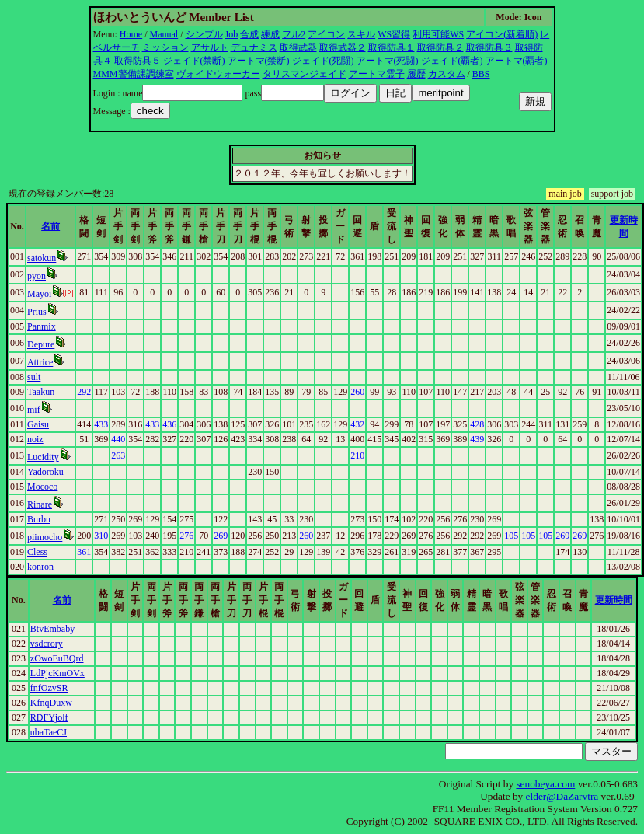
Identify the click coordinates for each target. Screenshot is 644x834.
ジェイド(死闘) (323, 61)
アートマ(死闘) (388, 61)
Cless (37, 552)
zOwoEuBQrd (57, 658)
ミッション (165, 47)
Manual (164, 34)
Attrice (40, 362)
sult (34, 377)
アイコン (326, 34)
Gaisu (38, 424)
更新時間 (614, 600)
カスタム (447, 74)
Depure (41, 344)
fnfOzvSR (49, 688)
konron (40, 567)
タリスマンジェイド (305, 74)
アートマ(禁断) (259, 61)
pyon (37, 276)
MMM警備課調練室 (134, 74)
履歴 (416, 74)
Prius (37, 312)
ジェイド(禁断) (194, 61)
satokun (42, 258)
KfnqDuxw (51, 703)
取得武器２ (343, 47)
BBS (481, 74)
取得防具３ (489, 47)
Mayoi (39, 294)
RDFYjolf (49, 717)
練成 (270, 34)
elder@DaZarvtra (562, 796)
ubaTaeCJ (49, 732)
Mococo (42, 487)
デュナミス (254, 47)
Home (131, 34)
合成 (249, 34)
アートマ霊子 (377, 74)
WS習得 (394, 34)
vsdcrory (47, 644)
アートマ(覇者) (517, 61)
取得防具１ (392, 47)
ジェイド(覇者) (452, 61)
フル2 (294, 34)
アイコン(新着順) (502, 34)
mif (34, 410)
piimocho (45, 537)
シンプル (204, 34)
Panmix (42, 326)
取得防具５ (138, 61)
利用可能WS (438, 34)
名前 (50, 226)
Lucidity (43, 457)
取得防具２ (440, 47)
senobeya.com (545, 784)
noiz (35, 439)
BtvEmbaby (52, 629)
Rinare (40, 504)
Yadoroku (45, 472)
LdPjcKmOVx (57, 673)
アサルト (210, 47)
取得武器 (298, 47)
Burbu (39, 519)
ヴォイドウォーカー (218, 74)
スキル (361, 34)
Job (232, 34)
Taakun (41, 392)
